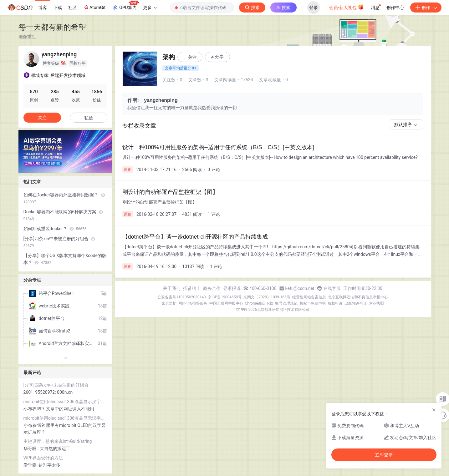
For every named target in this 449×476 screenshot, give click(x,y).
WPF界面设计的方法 (43, 458)
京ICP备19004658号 (225, 297)
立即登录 (384, 455)
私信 (89, 118)
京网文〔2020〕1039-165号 (267, 297)
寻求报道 (232, 288)
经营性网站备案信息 (309, 297)
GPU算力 (125, 6)
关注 (42, 118)
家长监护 (169, 303)
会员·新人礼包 (347, 7)
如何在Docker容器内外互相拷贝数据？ (64, 198)
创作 (426, 8)
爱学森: (31, 465)
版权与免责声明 (313, 303)
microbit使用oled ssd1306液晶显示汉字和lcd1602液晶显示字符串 (65, 402)
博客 (43, 8)
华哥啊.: (32, 448)
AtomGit (94, 7)
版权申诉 (335, 303)
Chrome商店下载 (259, 303)
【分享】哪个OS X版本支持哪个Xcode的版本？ (65, 259)
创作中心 (395, 8)
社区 (73, 8)
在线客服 (332, 288)
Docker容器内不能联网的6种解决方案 (63, 215)
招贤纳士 (192, 288)
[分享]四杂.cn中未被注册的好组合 (59, 242)
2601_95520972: (40, 392)
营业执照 (376, 303)
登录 (314, 8)
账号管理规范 (286, 303)
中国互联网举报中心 (226, 303)
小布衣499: (35, 409)
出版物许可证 (356, 303)
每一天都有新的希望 (52, 27)
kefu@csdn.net (300, 288)
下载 (58, 8)
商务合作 (212, 288)
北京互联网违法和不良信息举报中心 (358, 297)
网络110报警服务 (193, 303)
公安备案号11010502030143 (181, 297)
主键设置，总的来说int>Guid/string (58, 441)
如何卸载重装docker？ (55, 229)
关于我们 (172, 288)
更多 (150, 8)
